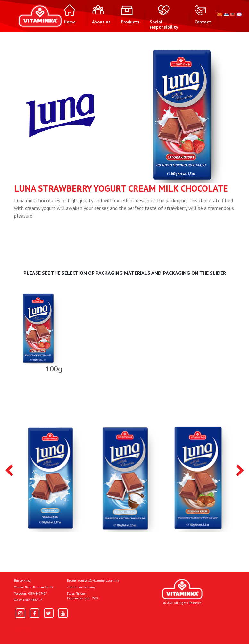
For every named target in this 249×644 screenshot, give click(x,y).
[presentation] (9, 471)
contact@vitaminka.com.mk (99, 581)
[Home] (182, 589)
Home (21, 629)
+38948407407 (37, 593)
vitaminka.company (81, 587)
